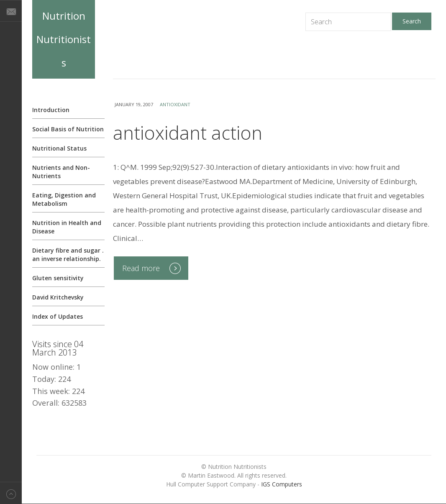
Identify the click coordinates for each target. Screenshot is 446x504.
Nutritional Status (59, 148)
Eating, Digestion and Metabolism (64, 199)
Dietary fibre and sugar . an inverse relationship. (68, 255)
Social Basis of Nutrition (68, 129)
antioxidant (175, 104)
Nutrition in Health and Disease (67, 227)
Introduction (51, 110)
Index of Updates (58, 316)
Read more (141, 268)
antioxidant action (188, 133)
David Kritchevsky (58, 297)
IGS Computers (282, 484)
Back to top (11, 493)
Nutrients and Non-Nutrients (61, 172)
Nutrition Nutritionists (64, 39)
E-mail (11, 11)
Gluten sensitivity (58, 278)
